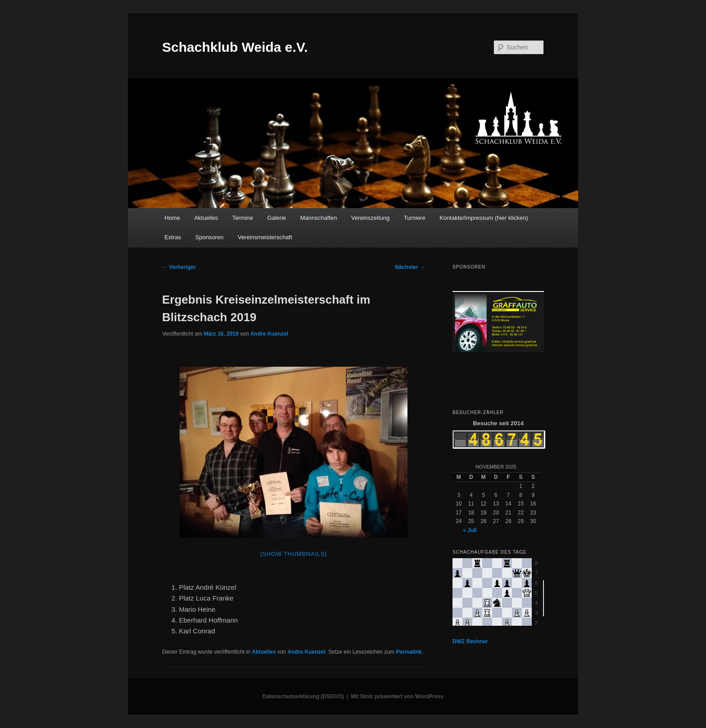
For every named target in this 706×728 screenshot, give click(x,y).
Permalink (409, 652)
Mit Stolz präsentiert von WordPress (397, 696)
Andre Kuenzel (269, 334)
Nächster (410, 267)
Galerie (276, 218)
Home (172, 218)
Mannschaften (319, 218)
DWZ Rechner (470, 642)
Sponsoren (210, 237)
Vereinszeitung (370, 218)
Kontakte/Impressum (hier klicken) (484, 218)
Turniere (415, 218)
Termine (243, 218)
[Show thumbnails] (294, 554)
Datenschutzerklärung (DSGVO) (303, 696)
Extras (173, 237)
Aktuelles (206, 218)
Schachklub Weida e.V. (235, 47)
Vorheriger (179, 267)
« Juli (470, 530)
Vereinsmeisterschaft (265, 237)
